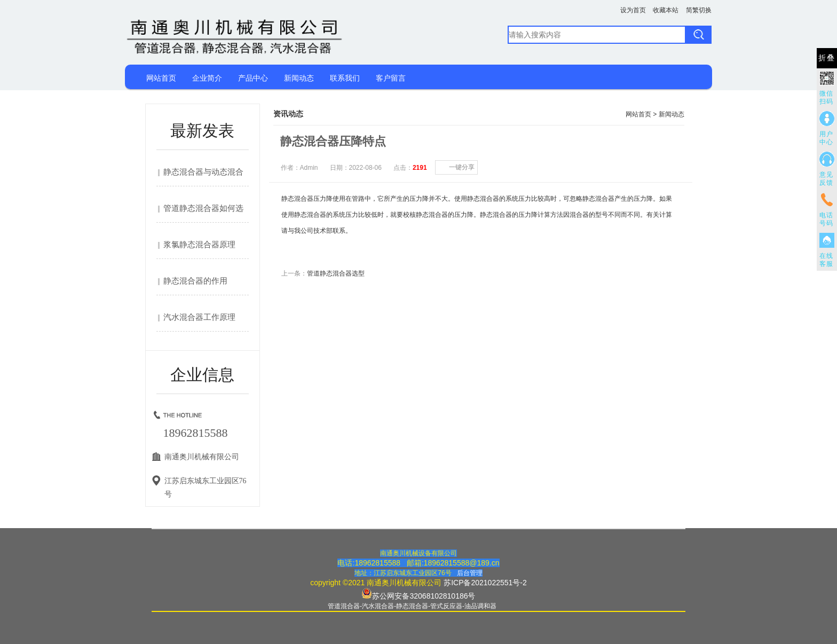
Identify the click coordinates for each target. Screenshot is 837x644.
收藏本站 (666, 10)
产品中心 (253, 78)
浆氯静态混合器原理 (199, 245)
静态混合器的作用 (195, 281)
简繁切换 (699, 10)
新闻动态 (299, 78)
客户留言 (391, 78)
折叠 (827, 58)
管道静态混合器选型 (336, 273)
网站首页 (161, 78)
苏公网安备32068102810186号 (424, 596)
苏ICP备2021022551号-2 (485, 583)
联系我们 (345, 78)
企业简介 (207, 78)
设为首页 (633, 10)
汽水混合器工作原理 (199, 317)
